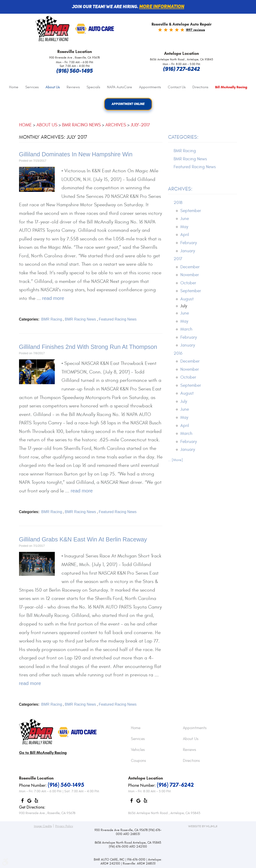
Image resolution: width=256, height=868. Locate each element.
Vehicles (138, 750)
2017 (178, 259)
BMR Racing (52, 319)
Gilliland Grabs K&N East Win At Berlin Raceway (83, 540)
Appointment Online (128, 104)
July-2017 (140, 125)
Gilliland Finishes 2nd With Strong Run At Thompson (88, 347)
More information (162, 7)
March (186, 329)
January (188, 251)
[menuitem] (14, 87)
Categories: (183, 137)
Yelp (36, 802)
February (189, 243)
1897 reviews (195, 30)
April (185, 235)
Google (29, 802)
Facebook (23, 802)
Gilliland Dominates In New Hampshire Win (76, 154)
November (190, 275)
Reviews (73, 87)
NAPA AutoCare (120, 87)
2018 (178, 203)
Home (14, 87)
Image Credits (43, 826)
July (184, 401)
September (191, 211)
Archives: (180, 189)
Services (32, 87)
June (185, 219)
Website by (203, 826)
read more (53, 298)
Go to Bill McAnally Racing (43, 753)
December (190, 267)
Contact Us (177, 87)
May (184, 227)
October (188, 283)
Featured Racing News (118, 319)
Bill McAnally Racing (231, 87)
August (187, 299)
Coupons (138, 761)
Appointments (150, 87)
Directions (200, 87)
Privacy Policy (64, 826)
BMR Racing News (81, 125)
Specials (93, 87)
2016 (178, 353)
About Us (53, 87)
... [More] (175, 460)
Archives (116, 125)
